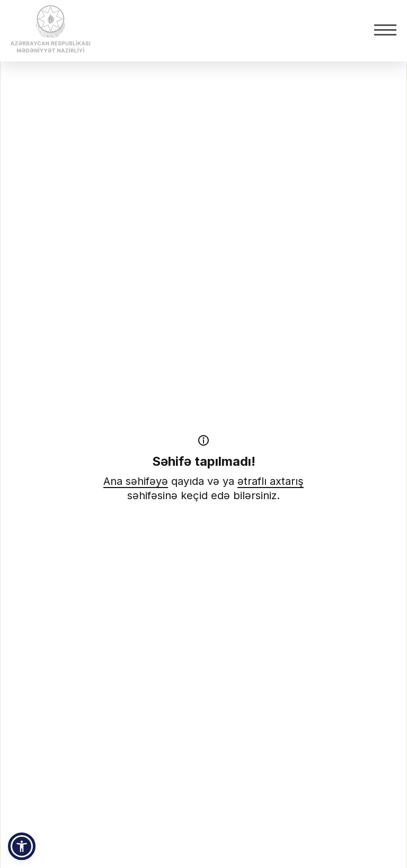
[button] (22, 846)
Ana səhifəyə (136, 481)
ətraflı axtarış (271, 481)
